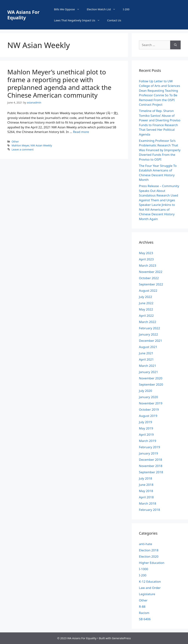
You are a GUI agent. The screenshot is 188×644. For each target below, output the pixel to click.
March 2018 (148, 503)
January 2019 (149, 453)
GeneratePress (121, 638)
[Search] (175, 45)
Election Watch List (103, 9)
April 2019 (146, 435)
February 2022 (150, 328)
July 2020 (146, 391)
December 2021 (151, 341)
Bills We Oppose (68, 9)
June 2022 (146, 303)
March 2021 (148, 366)
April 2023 (146, 259)
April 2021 (146, 359)
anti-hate (146, 544)
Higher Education (152, 563)
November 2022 (151, 272)
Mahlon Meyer (20, 145)
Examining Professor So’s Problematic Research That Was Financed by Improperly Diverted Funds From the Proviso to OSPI (160, 150)
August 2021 (148, 347)
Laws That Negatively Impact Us (79, 20)
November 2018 (151, 466)
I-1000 (144, 569)
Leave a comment (23, 149)
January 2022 (149, 334)
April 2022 (146, 316)
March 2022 (148, 322)
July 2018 (146, 478)
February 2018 (150, 510)
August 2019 (148, 416)
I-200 (126, 9)
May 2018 (146, 491)
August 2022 (148, 291)
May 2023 (146, 253)
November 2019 (151, 403)
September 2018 (151, 472)
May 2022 (146, 309)
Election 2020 (149, 556)
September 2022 (151, 284)
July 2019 (146, 422)
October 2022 (149, 278)
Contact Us (114, 20)
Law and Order (150, 588)
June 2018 (146, 485)
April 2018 (146, 497)
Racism (144, 613)
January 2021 (149, 372)
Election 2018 (149, 550)
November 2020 (151, 378)
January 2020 (149, 397)
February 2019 (150, 447)
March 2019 (148, 441)
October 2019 (149, 409)
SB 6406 (145, 619)
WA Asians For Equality (23, 15)
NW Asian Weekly (41, 145)
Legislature (147, 594)
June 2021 (146, 353)
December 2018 (151, 460)
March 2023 (148, 265)
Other (15, 142)
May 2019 (146, 428)
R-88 (142, 607)
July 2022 (146, 297)
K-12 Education (150, 581)
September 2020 (151, 384)
